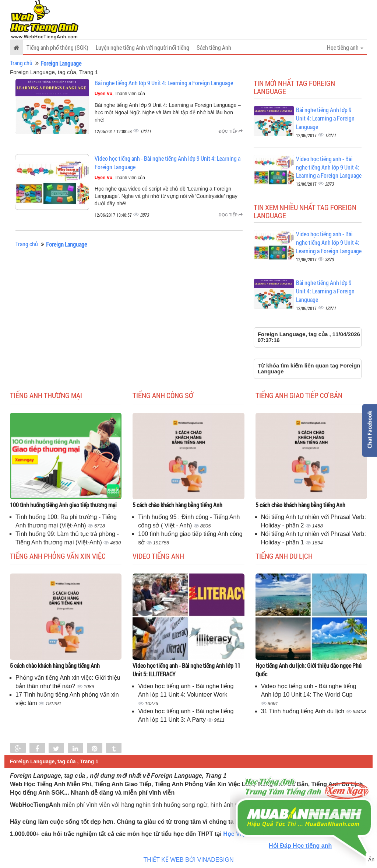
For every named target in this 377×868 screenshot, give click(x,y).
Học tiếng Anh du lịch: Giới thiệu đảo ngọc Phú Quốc (309, 670)
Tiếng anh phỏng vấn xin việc (58, 556)
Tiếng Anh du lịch (284, 556)
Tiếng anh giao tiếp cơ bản (299, 395)
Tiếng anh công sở (163, 395)
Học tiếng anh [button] (345, 47)
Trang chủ (21, 63)
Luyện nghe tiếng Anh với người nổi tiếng (142, 47)
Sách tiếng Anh (214, 47)
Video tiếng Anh (158, 556)
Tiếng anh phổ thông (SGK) (57, 47)
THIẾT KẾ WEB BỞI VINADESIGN (189, 860)
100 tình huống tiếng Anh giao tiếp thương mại (63, 505)
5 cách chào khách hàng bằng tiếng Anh (177, 505)
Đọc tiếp (231, 131)
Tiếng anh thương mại (46, 395)
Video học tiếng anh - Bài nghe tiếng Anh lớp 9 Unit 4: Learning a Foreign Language (329, 167)
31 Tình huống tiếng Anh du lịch (304, 711)
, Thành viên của (120, 94)
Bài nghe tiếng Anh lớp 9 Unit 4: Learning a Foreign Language (164, 83)
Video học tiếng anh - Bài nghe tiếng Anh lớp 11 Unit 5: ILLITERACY (186, 670)
